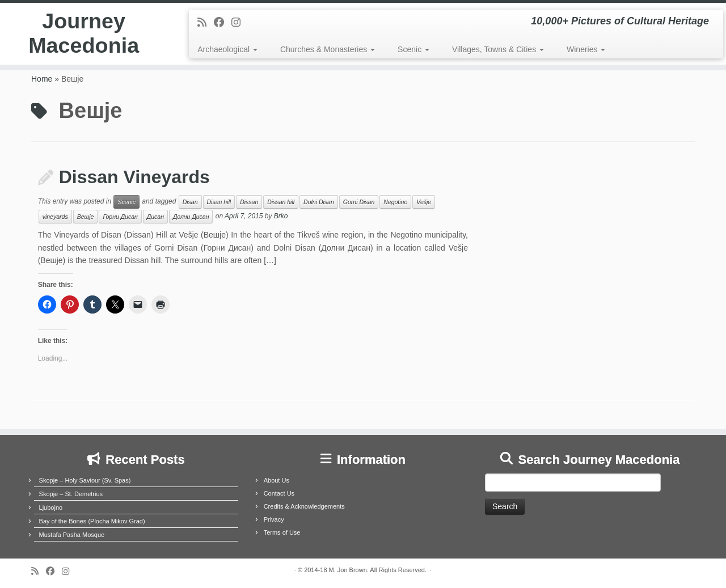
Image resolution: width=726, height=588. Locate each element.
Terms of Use (282, 532)
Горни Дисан (120, 217)
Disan (190, 202)
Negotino (395, 202)
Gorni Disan (359, 202)
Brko (281, 217)
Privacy (274, 519)
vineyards (55, 217)
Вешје (86, 217)
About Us (277, 480)
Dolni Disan (319, 202)
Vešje (424, 202)
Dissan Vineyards (134, 177)
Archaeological (227, 49)
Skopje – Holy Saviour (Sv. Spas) (85, 480)
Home (42, 79)
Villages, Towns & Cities (498, 49)
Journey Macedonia (84, 36)
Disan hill (219, 202)
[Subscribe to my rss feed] (206, 23)
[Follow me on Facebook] (223, 23)
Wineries (586, 49)
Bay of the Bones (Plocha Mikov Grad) (92, 521)
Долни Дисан (191, 217)
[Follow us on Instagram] (240, 23)
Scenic (413, 49)
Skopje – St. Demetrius (71, 494)
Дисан (155, 217)
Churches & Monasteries (328, 49)
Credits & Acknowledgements (304, 506)
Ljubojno (51, 507)
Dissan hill (281, 202)
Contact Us (279, 493)
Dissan (249, 202)
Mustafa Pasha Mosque (72, 535)
